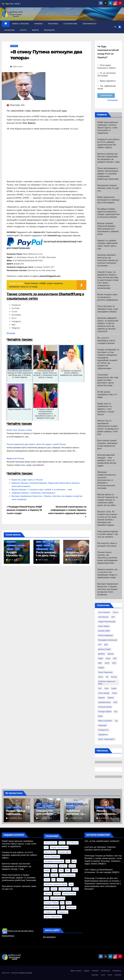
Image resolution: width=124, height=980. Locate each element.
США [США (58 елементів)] (106, 688)
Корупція (21, 546)
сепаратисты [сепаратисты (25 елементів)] (103, 730)
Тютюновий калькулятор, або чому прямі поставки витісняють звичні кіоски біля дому (108, 380)
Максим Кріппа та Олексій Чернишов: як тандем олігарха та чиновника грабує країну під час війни (108, 500)
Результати (113, 100)
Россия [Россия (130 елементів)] (114, 677)
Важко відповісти (107, 81)
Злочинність (90, 24)
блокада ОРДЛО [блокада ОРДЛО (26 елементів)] (105, 712)
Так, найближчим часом (107, 87)
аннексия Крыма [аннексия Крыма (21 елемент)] (105, 707)
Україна (38, 24)
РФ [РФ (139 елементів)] (107, 677)
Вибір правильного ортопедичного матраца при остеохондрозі (108, 200)
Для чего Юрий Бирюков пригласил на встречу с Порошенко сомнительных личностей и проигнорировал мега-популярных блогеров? (103, 884)
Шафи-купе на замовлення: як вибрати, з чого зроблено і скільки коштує (106, 409)
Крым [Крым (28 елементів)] (108, 658)
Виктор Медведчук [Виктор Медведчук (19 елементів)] (106, 635)
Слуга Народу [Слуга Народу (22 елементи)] (104, 693)
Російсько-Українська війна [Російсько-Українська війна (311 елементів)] (107, 683)
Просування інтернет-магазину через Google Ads (108, 188)
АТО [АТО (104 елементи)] (113, 617)
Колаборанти (12, 546)
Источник (11, 333)
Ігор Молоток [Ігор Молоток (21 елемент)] (103, 617)
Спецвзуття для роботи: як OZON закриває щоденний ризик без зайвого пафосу (19, 855)
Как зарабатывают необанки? (106, 841)
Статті (23, 30)
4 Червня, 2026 (105, 818)
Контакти (49, 30)
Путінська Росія (42, 549)
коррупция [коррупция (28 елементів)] (102, 725)
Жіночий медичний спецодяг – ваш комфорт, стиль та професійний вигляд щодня (107, 460)
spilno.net (6, 973)
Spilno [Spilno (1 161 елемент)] (116, 612)
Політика (53, 24)
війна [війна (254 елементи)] (100, 716)
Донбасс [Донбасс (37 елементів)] (102, 654)
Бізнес (39, 804)
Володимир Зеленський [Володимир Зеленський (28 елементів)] (108, 640)
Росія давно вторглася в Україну (107, 67)
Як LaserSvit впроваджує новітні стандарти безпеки (106, 341)
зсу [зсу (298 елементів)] (116, 721)
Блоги (35, 30)
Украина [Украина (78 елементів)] (101, 698)
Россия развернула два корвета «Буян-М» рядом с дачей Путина (36, 444)
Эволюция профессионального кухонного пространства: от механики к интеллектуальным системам (107, 480)
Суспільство (70, 24)
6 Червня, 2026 (75, 818)
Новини (39, 546)
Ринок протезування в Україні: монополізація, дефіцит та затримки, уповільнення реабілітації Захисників (108, 174)
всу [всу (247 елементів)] (116, 712)
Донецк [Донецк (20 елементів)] (111, 654)
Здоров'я (100, 808)
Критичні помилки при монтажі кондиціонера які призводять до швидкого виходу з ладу (17, 866)
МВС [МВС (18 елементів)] (100, 663)
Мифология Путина (15, 459)
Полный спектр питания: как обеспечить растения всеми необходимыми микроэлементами (107, 558)
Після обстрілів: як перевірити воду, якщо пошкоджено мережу (108, 309)
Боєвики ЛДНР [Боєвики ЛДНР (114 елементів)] (104, 631)
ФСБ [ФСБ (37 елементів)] (115, 702)
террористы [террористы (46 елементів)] (103, 735)
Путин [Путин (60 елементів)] (101, 677)
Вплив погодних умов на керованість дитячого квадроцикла (108, 297)
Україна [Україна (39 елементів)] (110, 698)
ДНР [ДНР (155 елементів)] (106, 645)
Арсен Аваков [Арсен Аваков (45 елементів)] (104, 626)
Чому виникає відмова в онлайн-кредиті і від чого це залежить (108, 534)
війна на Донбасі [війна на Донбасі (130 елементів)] (105, 721)
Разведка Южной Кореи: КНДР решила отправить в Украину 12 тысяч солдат (24, 510)
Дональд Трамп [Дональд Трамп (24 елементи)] (104, 649)
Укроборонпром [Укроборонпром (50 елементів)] (104, 702)
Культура (10, 30)
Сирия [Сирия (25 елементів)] (114, 688)
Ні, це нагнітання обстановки (106, 74)
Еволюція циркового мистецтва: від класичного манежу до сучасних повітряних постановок (108, 260)
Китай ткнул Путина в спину (19, 430)
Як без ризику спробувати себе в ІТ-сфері (108, 395)
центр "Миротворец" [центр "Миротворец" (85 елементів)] (107, 739)
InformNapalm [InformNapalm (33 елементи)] (104, 612)
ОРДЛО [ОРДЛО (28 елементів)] (101, 668)
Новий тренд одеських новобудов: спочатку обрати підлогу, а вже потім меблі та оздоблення (108, 128)
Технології (51, 808)
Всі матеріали (49, 937)
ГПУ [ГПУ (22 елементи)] (100, 645)
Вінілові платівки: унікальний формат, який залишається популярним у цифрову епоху (108, 229)
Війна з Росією (21, 24)
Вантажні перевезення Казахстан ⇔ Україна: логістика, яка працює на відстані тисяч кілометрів (108, 589)
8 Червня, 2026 (15, 818)
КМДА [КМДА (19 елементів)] (101, 658)
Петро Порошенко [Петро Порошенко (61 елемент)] (105, 672)
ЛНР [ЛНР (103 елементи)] (115, 658)
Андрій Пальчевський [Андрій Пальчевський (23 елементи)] (107, 622)
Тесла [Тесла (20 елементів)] (114, 693)
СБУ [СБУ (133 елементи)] (100, 688)
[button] (115, 27)
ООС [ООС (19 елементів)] (114, 663)
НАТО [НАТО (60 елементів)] (107, 663)
